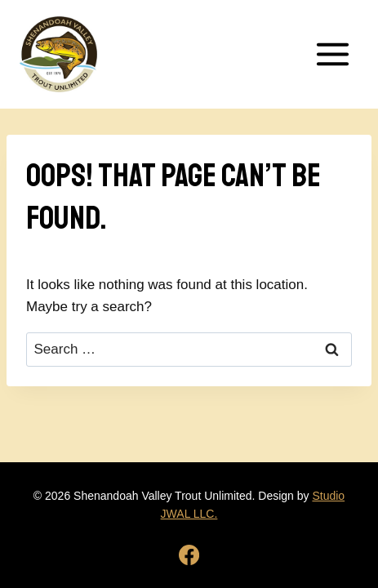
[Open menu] (332, 54)
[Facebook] (189, 555)
